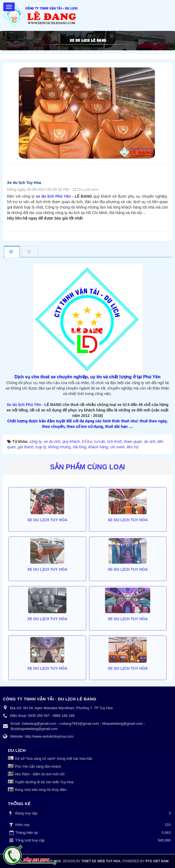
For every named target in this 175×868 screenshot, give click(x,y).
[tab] (12, 252)
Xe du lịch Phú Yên (24, 405)
